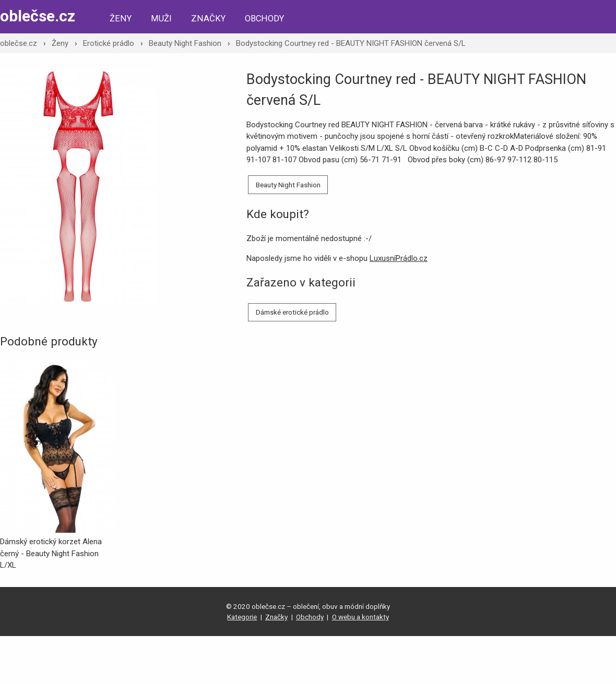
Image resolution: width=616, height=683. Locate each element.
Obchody (264, 19)
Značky (208, 19)
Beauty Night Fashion (185, 43)
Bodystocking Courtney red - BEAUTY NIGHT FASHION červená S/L (351, 43)
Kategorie (242, 617)
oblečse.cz (38, 16)
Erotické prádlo (109, 43)
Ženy (121, 19)
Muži (161, 19)
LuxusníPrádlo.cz (399, 258)
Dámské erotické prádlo (292, 312)
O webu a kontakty (360, 617)
